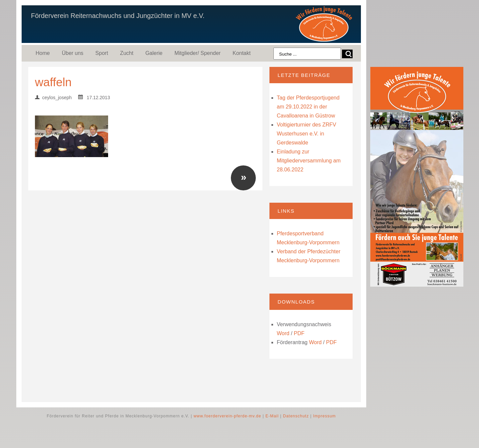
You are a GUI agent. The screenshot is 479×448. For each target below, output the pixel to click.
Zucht (127, 53)
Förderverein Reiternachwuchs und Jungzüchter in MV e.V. (118, 16)
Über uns (73, 53)
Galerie (154, 53)
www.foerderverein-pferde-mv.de (227, 416)
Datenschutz (296, 416)
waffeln (53, 82)
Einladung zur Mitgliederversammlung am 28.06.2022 (309, 161)
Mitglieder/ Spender (197, 53)
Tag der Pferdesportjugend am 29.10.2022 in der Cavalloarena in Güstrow (308, 107)
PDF (299, 333)
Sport (102, 53)
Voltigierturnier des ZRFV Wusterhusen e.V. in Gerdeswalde (307, 134)
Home (43, 53)
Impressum (324, 416)
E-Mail (272, 416)
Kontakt (241, 53)
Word (283, 333)
